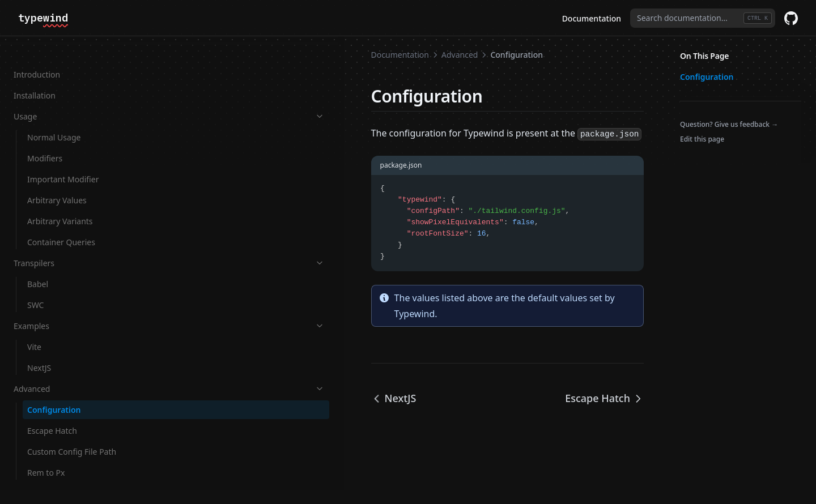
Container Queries (61, 221)
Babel (38, 263)
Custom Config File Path (72, 431)
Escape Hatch (52, 410)
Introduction (37, 54)
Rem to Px (46, 452)
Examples (70, 305)
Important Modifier (63, 158)
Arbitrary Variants (60, 200)
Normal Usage (54, 116)
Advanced (70, 368)
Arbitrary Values (57, 179)
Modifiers (45, 137)
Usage (70, 95)
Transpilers (70, 242)
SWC (35, 284)
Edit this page (702, 139)
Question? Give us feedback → (729, 124)
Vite (34, 326)
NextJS (39, 347)
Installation (35, 74)
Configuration (54, 389)
